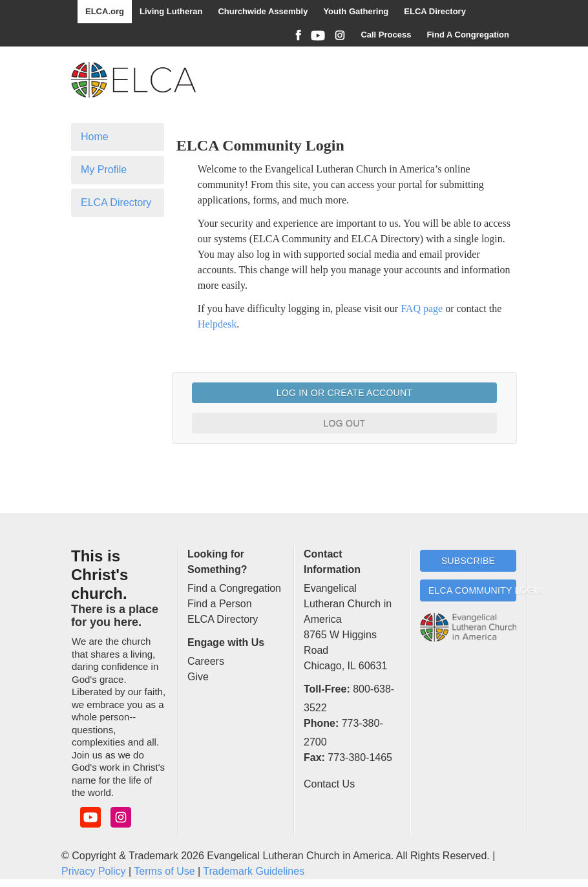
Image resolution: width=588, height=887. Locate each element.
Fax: (314, 757)
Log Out (345, 423)
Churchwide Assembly (263, 11)
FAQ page (422, 308)
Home (95, 137)
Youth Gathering (356, 11)
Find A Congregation (468, 35)
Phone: (321, 723)
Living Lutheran (171, 11)
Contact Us (329, 784)
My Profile (104, 170)
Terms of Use (164, 871)
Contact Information (332, 562)
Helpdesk (217, 324)
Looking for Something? (217, 562)
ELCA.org (105, 11)
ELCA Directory (435, 11)
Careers (206, 661)
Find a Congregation (234, 588)
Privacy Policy (94, 871)
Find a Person (220, 604)
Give (198, 677)
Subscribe (468, 561)
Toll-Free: (327, 689)
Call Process (386, 35)
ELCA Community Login (472, 590)
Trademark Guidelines (254, 871)
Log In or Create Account (344, 393)
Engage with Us (226, 642)
